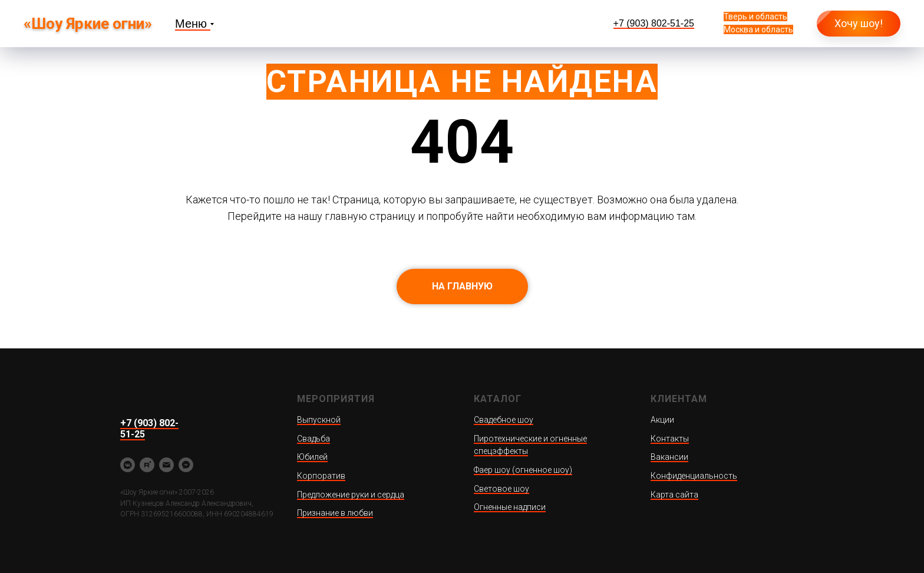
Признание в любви (335, 513)
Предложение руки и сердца (351, 495)
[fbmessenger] (186, 465)
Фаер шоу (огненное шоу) (523, 470)
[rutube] (147, 465)
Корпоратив (321, 476)
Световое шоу (501, 489)
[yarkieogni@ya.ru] (166, 465)
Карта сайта (674, 495)
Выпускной (319, 420)
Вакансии (669, 457)
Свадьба (313, 439)
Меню (191, 24)
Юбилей (312, 457)
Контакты (670, 439)
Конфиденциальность (694, 476)
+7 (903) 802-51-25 (654, 23)
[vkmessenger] (128, 465)
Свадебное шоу (504, 420)
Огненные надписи (510, 507)
